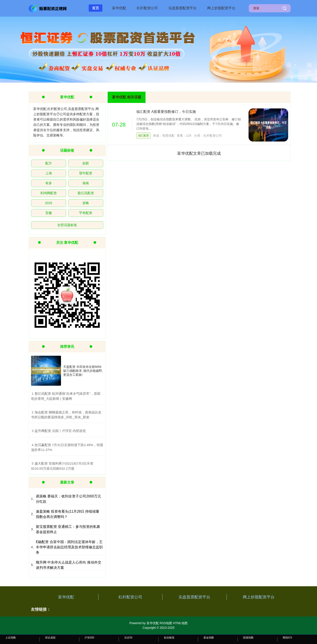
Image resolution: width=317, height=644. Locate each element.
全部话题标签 (67, 225)
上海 (49, 173)
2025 (49, 203)
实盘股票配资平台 (182, 8)
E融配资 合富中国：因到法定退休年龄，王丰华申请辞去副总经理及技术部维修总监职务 (69, 547)
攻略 (86, 203)
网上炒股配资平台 (221, 8)
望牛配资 (86, 173)
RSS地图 (166, 623)
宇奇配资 (86, 213)
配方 (49, 163)
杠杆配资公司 (147, 8)
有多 (49, 183)
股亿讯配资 (86, 193)
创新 (86, 163)
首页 (96, 8)
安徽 (49, 213)
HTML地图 (180, 623)
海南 (86, 183)
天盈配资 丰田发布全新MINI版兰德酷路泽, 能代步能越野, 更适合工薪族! (83, 371)
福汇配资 (144, 136)
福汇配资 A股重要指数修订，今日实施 (166, 112)
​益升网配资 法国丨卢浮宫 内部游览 (60, 431)
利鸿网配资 (49, 193)
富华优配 (119, 8)
